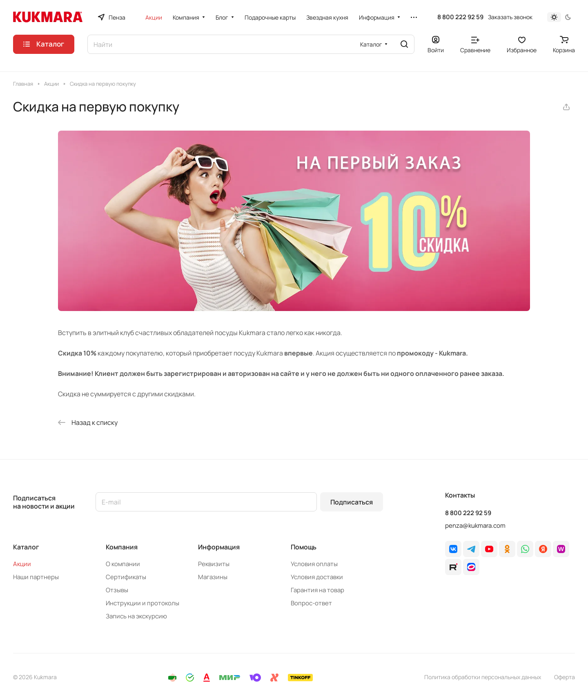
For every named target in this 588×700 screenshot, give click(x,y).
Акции (22, 564)
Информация (219, 547)
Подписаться (352, 502)
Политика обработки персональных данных (483, 677)
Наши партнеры (36, 577)
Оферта (565, 677)
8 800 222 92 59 (460, 17)
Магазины (213, 577)
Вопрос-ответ (311, 603)
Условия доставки (317, 577)
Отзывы (117, 590)
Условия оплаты (314, 564)
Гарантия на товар (317, 590)
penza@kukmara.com (475, 526)
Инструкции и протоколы (143, 603)
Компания (122, 547)
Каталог (26, 547)
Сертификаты (126, 577)
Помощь (304, 547)
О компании (123, 564)
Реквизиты (214, 564)
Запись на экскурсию (136, 616)
